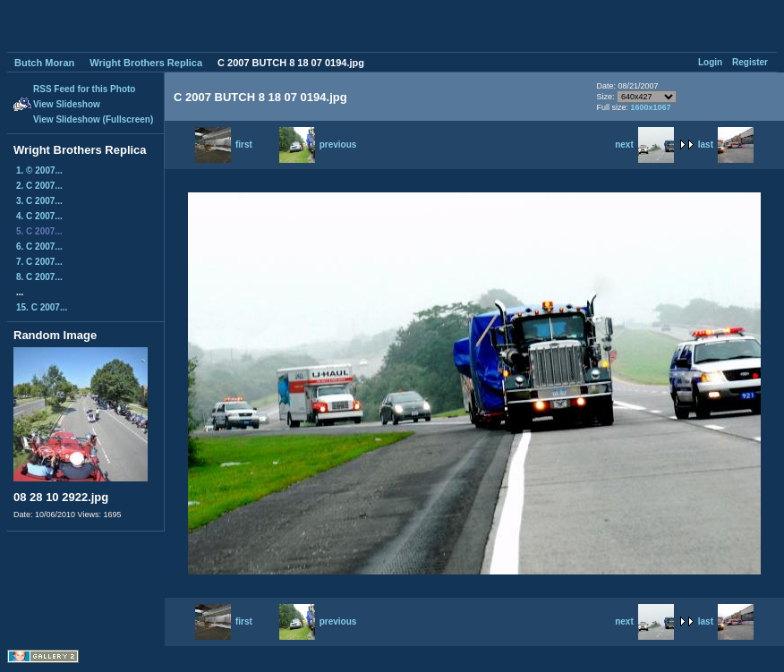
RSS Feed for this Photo (84, 89)
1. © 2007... (39, 170)
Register (750, 62)
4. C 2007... (39, 216)
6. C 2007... (39, 247)
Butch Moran (44, 63)
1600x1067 (650, 107)
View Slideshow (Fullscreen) (93, 119)
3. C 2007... (39, 201)
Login (710, 62)
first (224, 145)
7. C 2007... (39, 262)
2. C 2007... (39, 186)
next (644, 145)
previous (318, 145)
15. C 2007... (42, 307)
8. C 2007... (39, 277)
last (726, 145)
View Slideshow (67, 104)
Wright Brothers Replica (146, 63)
